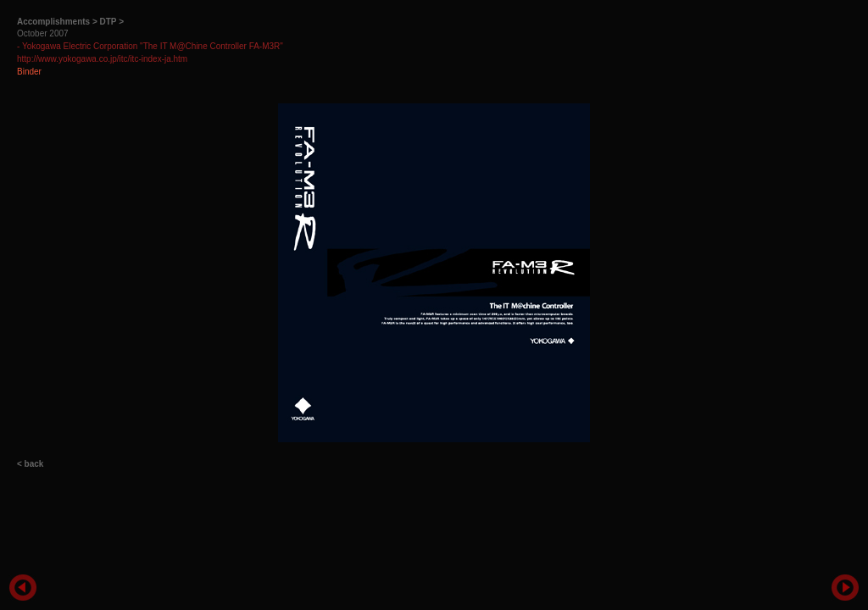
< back (30, 464)
